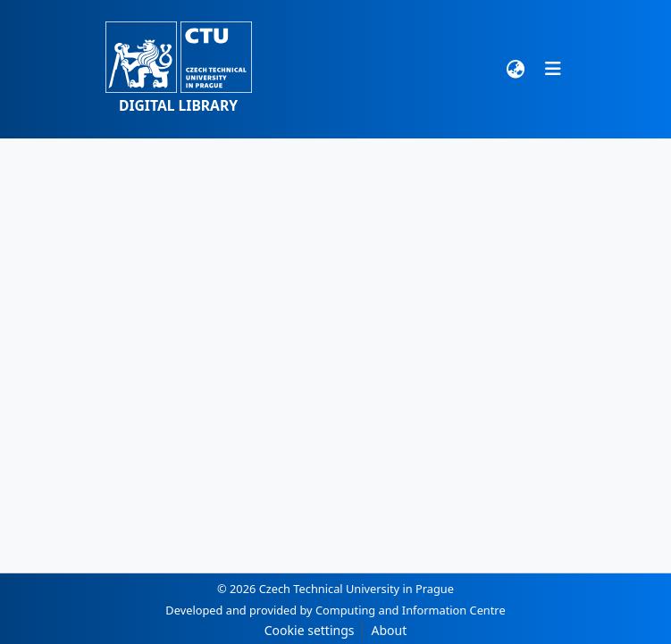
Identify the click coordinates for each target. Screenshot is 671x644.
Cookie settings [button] (310, 630)
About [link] (389, 630)
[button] (179, 69)
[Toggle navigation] (553, 69)
